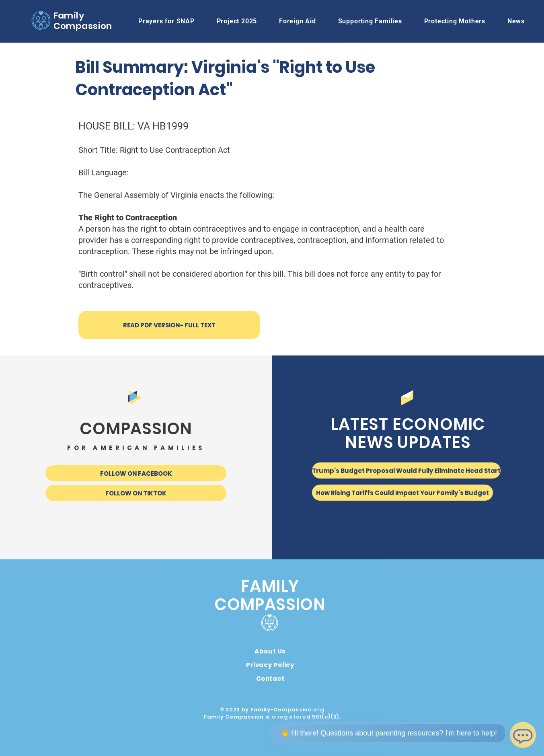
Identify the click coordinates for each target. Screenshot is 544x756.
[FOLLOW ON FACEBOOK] (136, 473)
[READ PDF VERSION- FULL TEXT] (169, 325)
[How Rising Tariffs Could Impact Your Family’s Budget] (402, 493)
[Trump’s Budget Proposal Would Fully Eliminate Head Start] (406, 470)
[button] (298, 21)
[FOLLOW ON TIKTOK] (136, 493)
